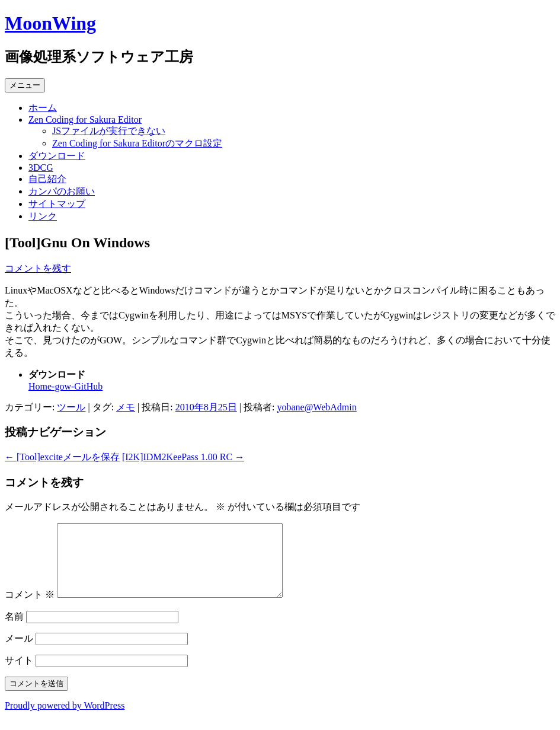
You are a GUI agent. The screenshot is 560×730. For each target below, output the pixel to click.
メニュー (25, 85)
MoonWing (50, 23)
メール (19, 653)
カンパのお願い (62, 191)
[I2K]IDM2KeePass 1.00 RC (183, 457)
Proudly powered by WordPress (65, 720)
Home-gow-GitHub (65, 386)
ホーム (43, 108)
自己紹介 (47, 179)
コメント (30, 609)
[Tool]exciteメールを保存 (62, 457)
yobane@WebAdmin (316, 407)
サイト (19, 675)
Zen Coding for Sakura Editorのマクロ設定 (137, 143)
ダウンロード (57, 156)
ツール (71, 407)
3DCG (41, 168)
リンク (43, 216)
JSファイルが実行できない (109, 131)
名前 (14, 631)
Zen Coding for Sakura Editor (85, 119)
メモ (126, 407)
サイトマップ (57, 204)
